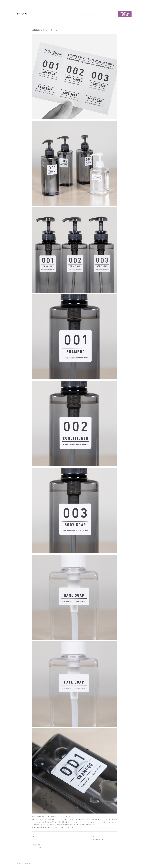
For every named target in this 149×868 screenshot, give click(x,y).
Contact (92, 14)
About (64, 14)
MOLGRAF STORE (46, 827)
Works (56, 14)
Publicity (82, 14)
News (73, 14)
